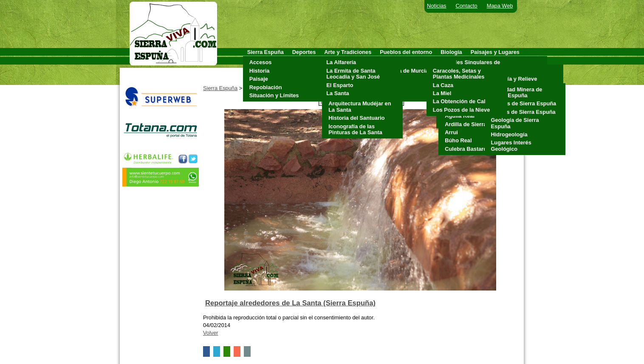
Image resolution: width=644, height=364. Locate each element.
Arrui (451, 132)
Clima (496, 71)
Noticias (437, 6)
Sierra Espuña (220, 88)
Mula (388, 79)
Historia (260, 71)
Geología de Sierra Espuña (515, 123)
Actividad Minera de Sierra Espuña (517, 92)
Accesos (261, 62)
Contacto (467, 6)
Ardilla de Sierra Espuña (476, 124)
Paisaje (259, 79)
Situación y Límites (274, 95)
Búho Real (458, 140)
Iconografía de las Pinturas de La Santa (355, 129)
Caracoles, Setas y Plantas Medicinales (459, 74)
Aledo (390, 62)
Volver (211, 333)
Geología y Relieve (513, 79)
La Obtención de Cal (459, 101)
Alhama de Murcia (405, 71)
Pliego (390, 87)
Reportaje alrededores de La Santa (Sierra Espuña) (290, 303)
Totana (391, 95)
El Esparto (340, 85)
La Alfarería (341, 62)
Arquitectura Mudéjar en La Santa (360, 106)
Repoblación (266, 87)
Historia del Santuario (356, 118)
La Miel (442, 93)
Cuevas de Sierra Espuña (524, 103)
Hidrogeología (509, 134)
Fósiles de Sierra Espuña (523, 112)
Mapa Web (500, 6)
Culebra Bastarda (467, 149)
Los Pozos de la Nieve (461, 110)
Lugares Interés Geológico (511, 145)
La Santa (338, 93)
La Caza (443, 85)
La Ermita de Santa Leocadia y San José (353, 74)
